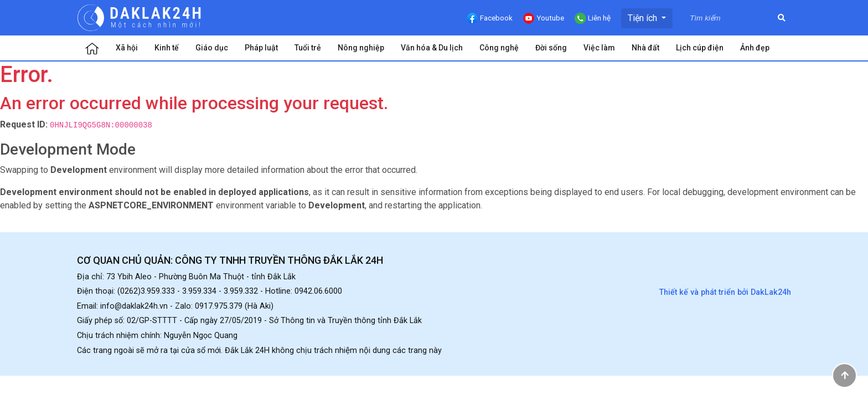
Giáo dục (212, 48)
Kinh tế (167, 48)
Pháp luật (261, 48)
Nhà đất (645, 48)
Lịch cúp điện (700, 48)
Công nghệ (499, 48)
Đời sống (551, 48)
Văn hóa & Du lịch (432, 48)
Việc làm (599, 48)
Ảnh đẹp (755, 48)
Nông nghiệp (361, 48)
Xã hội (127, 48)
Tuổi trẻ (308, 48)
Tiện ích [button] (644, 18)
